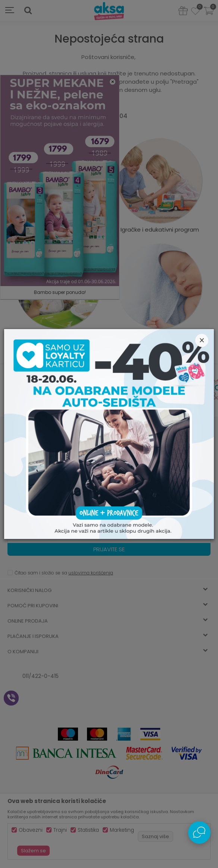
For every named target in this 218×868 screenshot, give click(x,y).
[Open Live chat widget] (199, 833)
